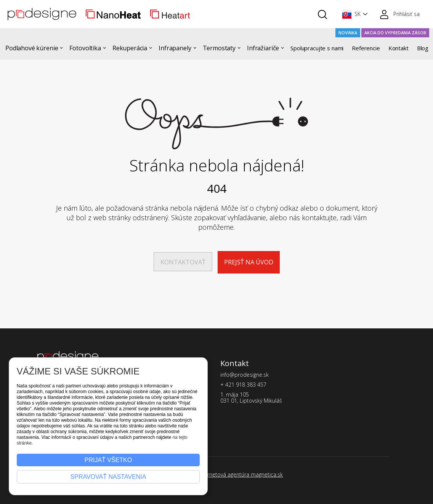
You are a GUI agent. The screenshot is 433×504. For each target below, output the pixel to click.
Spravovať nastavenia (108, 477)
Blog (423, 48)
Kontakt (399, 48)
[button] (353, 14)
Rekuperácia (130, 48)
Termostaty (219, 48)
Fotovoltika (85, 48)
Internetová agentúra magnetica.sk (241, 474)
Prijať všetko (108, 460)
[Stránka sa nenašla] (216, 123)
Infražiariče (263, 48)
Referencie (366, 48)
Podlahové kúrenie (32, 48)
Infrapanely (175, 48)
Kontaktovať (183, 262)
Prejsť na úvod (249, 262)
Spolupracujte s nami (317, 48)
